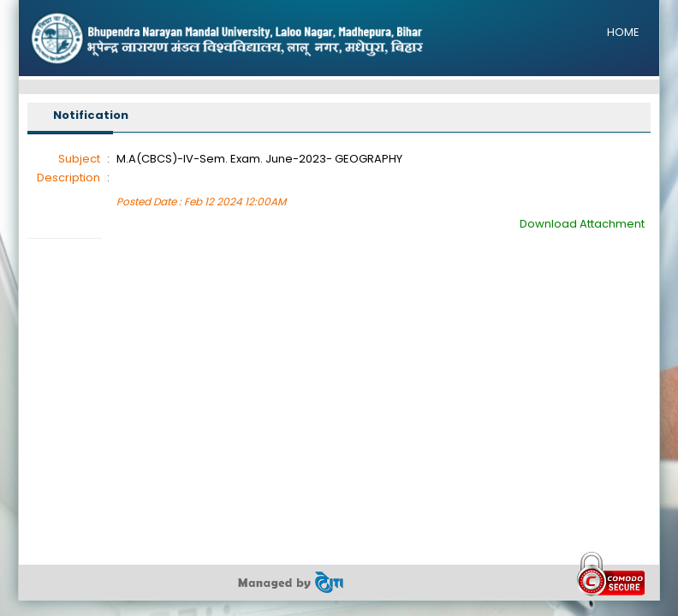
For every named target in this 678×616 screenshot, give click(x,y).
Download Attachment (582, 224)
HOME (623, 32)
